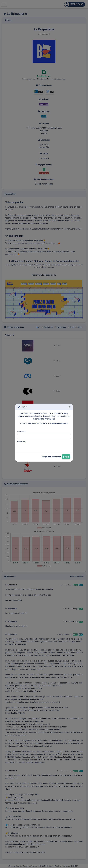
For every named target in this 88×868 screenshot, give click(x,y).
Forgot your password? (51, 457)
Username (21, 432)
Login (66, 457)
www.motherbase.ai (60, 423)
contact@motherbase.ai (45, 419)
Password (21, 441)
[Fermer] (69, 407)
